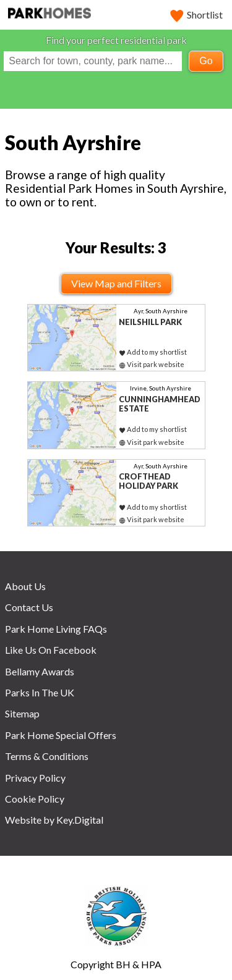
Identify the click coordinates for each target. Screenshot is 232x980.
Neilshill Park (150, 322)
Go (206, 61)
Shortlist (197, 15)
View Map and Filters (116, 283)
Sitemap (22, 713)
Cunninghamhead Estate (160, 404)
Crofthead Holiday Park (148, 481)
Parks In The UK (40, 692)
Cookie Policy (35, 799)
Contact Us (29, 607)
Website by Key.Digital (54, 820)
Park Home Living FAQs (56, 629)
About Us (25, 586)
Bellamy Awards (40, 671)
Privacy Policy (35, 778)
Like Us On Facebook (51, 650)
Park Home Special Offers (61, 735)
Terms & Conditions (47, 756)
